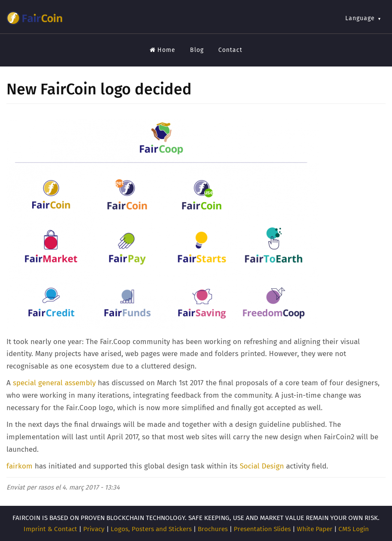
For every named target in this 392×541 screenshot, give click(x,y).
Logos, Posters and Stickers (151, 529)
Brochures (213, 529)
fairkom (20, 466)
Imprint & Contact (50, 529)
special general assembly (54, 383)
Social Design (262, 466)
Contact (230, 50)
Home (163, 50)
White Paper (315, 529)
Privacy (94, 529)
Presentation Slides (262, 529)
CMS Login (354, 529)
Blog (197, 50)
